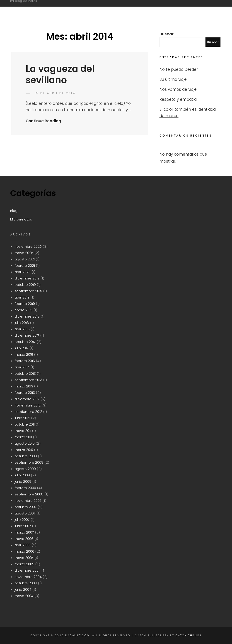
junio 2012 (22, 418)
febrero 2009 (25, 488)
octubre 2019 (25, 285)
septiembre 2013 (28, 380)
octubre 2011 (25, 424)
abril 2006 (23, 545)
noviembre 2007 (28, 501)
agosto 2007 (25, 513)
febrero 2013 (25, 393)
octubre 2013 (25, 373)
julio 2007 (22, 520)
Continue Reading (43, 121)
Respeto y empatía (178, 99)
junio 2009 (23, 481)
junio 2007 (23, 526)
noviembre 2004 (28, 577)
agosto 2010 (25, 443)
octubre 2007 (26, 507)
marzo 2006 (24, 551)
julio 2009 (22, 475)
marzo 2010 (24, 450)
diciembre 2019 (27, 278)
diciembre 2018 (27, 316)
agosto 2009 (25, 469)
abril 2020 (23, 272)
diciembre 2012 (27, 399)
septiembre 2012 (28, 412)
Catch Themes (188, 635)
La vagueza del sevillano (60, 75)
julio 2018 (22, 323)
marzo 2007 (24, 532)
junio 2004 (23, 589)
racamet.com (33, 8)
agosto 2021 (25, 259)
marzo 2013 (24, 386)
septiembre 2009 (29, 462)
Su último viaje (173, 79)
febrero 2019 (25, 304)
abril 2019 (22, 297)
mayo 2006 (24, 539)
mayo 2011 (23, 431)
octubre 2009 (26, 456)
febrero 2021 (25, 266)
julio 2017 (22, 348)
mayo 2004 (24, 596)
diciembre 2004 (28, 570)
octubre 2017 (25, 342)
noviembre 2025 (28, 246)
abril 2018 (22, 329)
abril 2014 (22, 367)
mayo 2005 (24, 558)
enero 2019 (23, 310)
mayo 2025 (24, 253)
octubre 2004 (26, 583)
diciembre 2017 (27, 335)
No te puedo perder (179, 69)
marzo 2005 (24, 564)
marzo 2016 (24, 354)
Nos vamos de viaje (178, 89)
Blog (160, 10)
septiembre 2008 (29, 494)
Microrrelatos (193, 10)
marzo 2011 (23, 437)
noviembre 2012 (28, 405)
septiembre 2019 (28, 291)
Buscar (167, 34)
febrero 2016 (25, 361)
